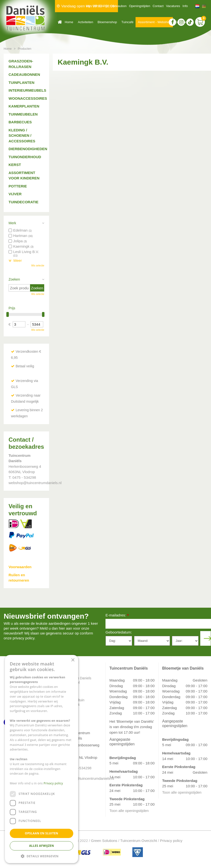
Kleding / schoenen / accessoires (22, 136)
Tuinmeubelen (23, 114)
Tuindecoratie (23, 202)
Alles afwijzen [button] (42, 846)
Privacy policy (171, 841)
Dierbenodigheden (26, 149)
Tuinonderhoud (25, 157)
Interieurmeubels (26, 90)
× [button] (73, 660)
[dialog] (42, 759)
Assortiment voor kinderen (24, 176)
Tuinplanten (21, 83)
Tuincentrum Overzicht (138, 841)
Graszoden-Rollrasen (21, 64)
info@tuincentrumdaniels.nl (84, 778)
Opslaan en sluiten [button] (42, 833)
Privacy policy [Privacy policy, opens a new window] (53, 783)
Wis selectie (38, 266)
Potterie (18, 186)
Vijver (15, 194)
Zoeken (14, 279)
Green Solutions (104, 841)
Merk (12, 223)
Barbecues (20, 122)
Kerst (15, 165)
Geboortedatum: (119, 632)
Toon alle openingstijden (129, 811)
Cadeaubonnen (24, 74)
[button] (42, 856)
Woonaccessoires (26, 98)
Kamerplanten (24, 106)
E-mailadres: (117, 616)
